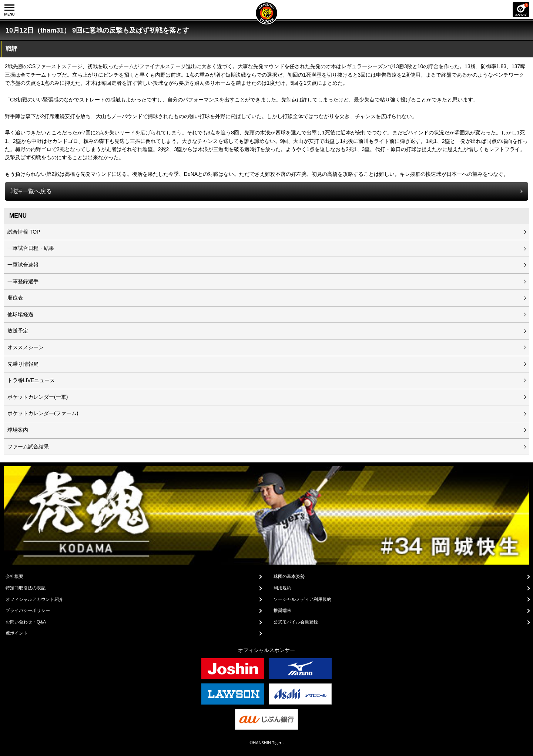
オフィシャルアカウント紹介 (34, 599)
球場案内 (18, 430)
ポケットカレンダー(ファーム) (43, 413)
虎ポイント (17, 633)
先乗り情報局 (23, 364)
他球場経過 (20, 314)
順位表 (15, 298)
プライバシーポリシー (28, 611)
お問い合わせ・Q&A (26, 622)
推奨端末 (282, 611)
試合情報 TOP (24, 232)
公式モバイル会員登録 (296, 622)
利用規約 (282, 588)
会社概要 (14, 576)
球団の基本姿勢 (289, 576)
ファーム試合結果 (28, 446)
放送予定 (18, 331)
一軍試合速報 (23, 265)
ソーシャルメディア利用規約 (302, 599)
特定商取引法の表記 (26, 588)
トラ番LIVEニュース (31, 380)
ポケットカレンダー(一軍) (38, 397)
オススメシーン (26, 347)
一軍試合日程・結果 (31, 248)
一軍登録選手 (23, 281)
